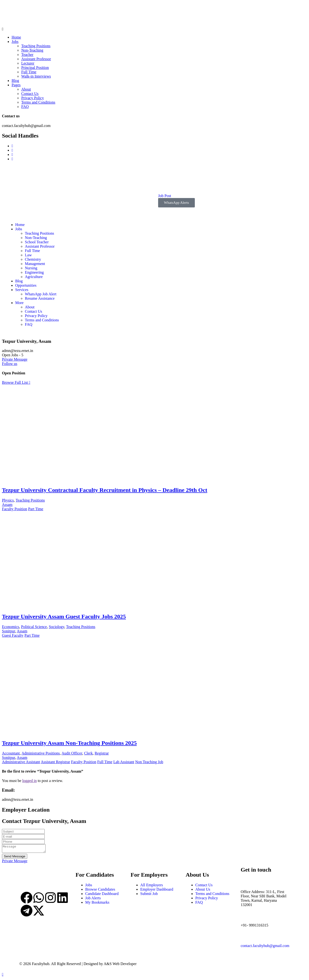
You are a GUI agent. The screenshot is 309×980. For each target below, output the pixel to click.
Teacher (27, 55)
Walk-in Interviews (36, 76)
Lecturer (28, 63)
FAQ (25, 107)
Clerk (88, 753)
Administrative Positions (41, 753)
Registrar (102, 753)
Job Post (165, 196)
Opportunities (26, 285)
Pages (16, 85)
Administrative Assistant (21, 762)
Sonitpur (8, 631)
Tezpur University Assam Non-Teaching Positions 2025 (69, 743)
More (19, 303)
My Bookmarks (97, 904)
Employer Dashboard (157, 891)
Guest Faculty (13, 635)
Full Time (29, 72)
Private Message (15, 359)
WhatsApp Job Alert (41, 294)
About (26, 89)
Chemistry (33, 259)
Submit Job (149, 895)
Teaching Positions (36, 46)
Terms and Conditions (38, 102)
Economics (11, 627)
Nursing (31, 268)
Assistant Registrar (55, 762)
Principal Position (35, 68)
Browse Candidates (100, 891)
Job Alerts (93, 899)
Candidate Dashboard (102, 895)
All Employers (152, 886)
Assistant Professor (36, 59)
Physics (8, 500)
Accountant (11, 753)
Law (28, 255)
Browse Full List (16, 382)
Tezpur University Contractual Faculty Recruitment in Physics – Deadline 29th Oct (105, 490)
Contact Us (30, 94)
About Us (203, 891)
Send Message (15, 858)
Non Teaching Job (149, 762)
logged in (29, 781)
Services (22, 290)
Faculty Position (14, 509)
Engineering (34, 272)
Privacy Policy (33, 98)
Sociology (56, 627)
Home (16, 37)
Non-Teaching (32, 50)
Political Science (34, 627)
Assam (7, 505)
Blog (15, 81)
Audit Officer (72, 753)
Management (35, 264)
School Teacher (37, 242)
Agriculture (34, 277)
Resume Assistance (40, 298)
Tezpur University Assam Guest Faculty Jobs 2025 (64, 616)
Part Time (36, 509)
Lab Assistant (124, 762)
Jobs (15, 42)
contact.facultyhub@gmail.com (265, 947)
